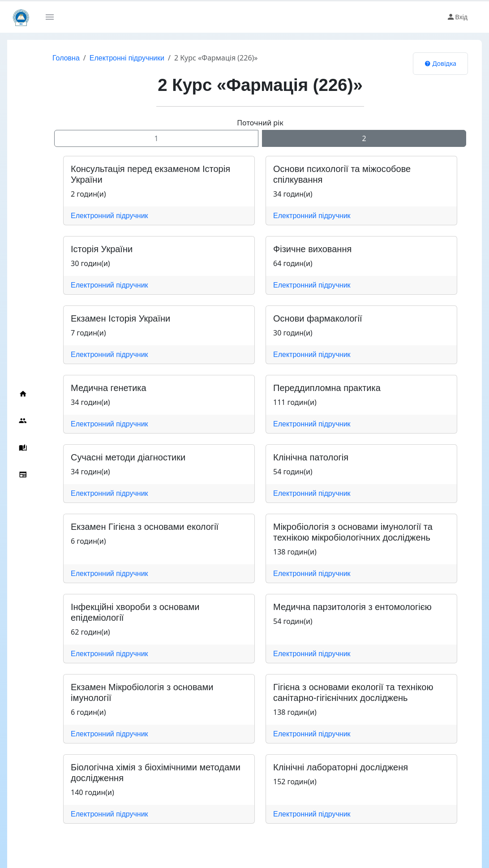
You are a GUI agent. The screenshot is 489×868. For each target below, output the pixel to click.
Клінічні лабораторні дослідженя (341, 767)
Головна (66, 58)
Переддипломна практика (327, 388)
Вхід (457, 17)
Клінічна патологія (311, 457)
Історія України (102, 249)
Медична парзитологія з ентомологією (352, 607)
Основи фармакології (318, 318)
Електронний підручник (109, 216)
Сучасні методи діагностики (128, 457)
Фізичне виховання (312, 249)
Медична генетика (109, 388)
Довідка (440, 63)
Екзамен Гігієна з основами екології (145, 527)
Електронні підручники (127, 58)
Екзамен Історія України (120, 318)
